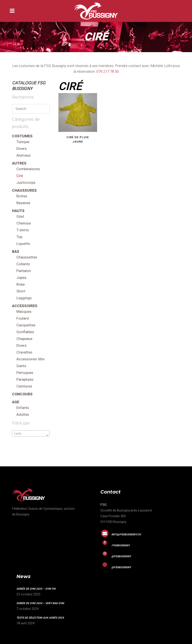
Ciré (20, 176)
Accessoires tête (30, 359)
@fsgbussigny (121, 556)
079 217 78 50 (108, 72)
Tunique (23, 142)
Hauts (18, 211)
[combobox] (31, 433)
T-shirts (23, 230)
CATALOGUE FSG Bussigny (29, 86)
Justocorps (26, 183)
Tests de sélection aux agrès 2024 (40, 618)
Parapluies (25, 379)
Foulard (23, 318)
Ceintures (24, 386)
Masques (24, 312)
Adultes (23, 415)
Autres (19, 163)
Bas (16, 252)
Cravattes (24, 352)
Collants (23, 264)
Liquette (23, 244)
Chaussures (24, 190)
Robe (21, 284)
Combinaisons (28, 169)
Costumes (22, 136)
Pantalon (24, 271)
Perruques (25, 373)
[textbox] (31, 434)
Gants (21, 366)
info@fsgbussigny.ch (126, 534)
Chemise (24, 223)
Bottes (22, 196)
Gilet (20, 217)
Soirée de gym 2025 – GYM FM (36, 589)
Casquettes (26, 325)
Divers (22, 149)
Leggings (24, 298)
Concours (22, 394)
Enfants (23, 408)
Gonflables (25, 332)
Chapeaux (24, 339)
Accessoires (25, 306)
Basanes (23, 203)
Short (21, 291)
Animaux (24, 155)
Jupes (21, 278)
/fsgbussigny (120, 545)
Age (16, 402)
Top (19, 237)
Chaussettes (27, 257)
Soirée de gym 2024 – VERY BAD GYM (40, 603)
